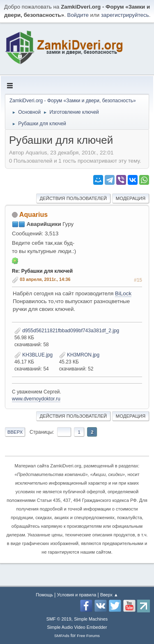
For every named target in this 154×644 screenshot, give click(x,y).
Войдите (78, 15)
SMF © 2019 (59, 619)
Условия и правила (77, 595)
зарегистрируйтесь (125, 15)
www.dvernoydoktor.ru (36, 399)
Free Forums (88, 636)
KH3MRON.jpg (79, 355)
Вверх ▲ (109, 595)
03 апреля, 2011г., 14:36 (45, 279)
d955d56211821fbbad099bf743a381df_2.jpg (67, 331)
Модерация (131, 198)
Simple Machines (91, 619)
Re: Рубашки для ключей (42, 271)
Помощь (44, 595)
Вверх (15, 432)
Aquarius (33, 215)
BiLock (123, 293)
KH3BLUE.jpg (33, 355)
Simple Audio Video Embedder (77, 627)
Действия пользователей (74, 198)
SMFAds (62, 636)
